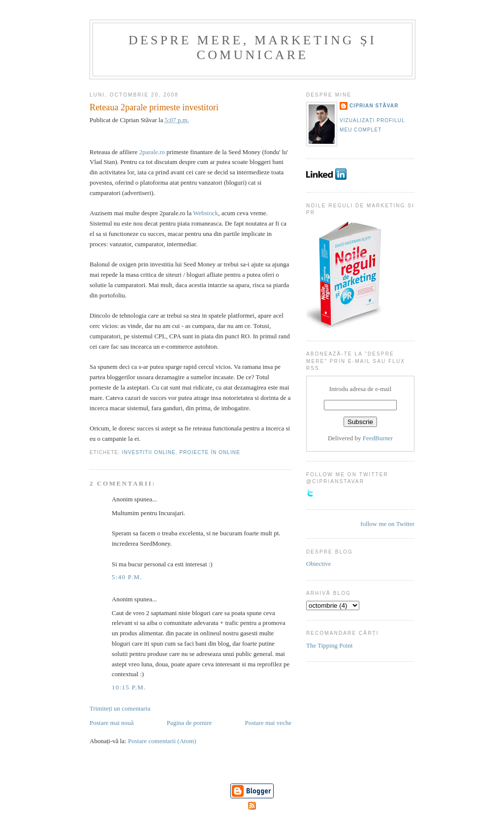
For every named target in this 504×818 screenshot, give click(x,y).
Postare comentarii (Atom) (162, 741)
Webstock (205, 213)
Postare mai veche (268, 723)
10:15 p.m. (129, 687)
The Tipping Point (330, 645)
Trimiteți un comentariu (120, 708)
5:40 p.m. (127, 577)
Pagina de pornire (189, 723)
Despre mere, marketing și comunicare (252, 48)
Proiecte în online (209, 452)
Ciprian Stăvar (374, 106)
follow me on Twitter (387, 524)
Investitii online (149, 452)
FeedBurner (378, 438)
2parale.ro (152, 152)
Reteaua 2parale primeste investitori (154, 107)
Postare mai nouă (112, 723)
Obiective (319, 564)
